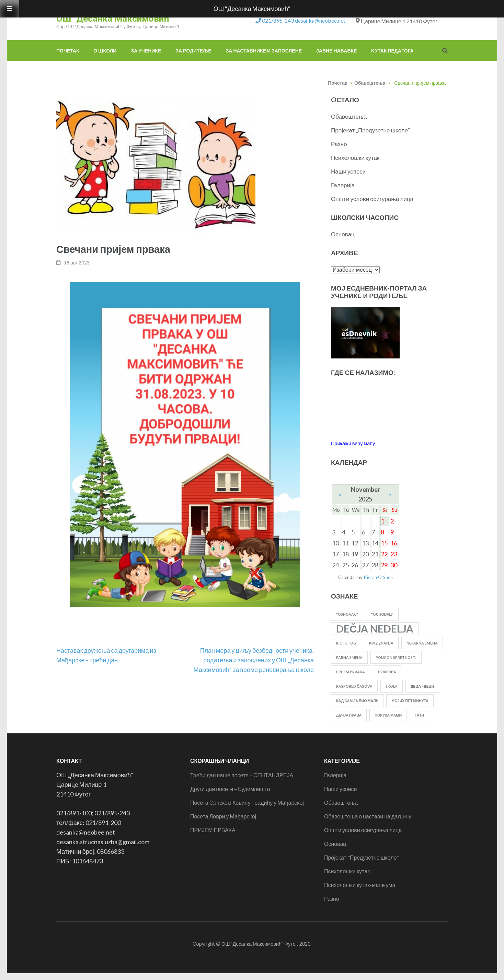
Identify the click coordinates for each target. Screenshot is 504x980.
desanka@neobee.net (320, 20)
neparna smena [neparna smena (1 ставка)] (422, 643)
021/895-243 (278, 20)
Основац (343, 234)
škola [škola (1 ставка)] (392, 686)
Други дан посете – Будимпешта (230, 789)
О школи (105, 51)
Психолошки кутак (355, 158)
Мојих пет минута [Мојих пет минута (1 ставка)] (410, 701)
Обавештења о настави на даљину (368, 816)
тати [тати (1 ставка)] (419, 715)
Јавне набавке (336, 51)
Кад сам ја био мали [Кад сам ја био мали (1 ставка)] (357, 701)
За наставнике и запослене (264, 51)
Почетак (68, 51)
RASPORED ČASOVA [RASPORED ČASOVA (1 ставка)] (354, 686)
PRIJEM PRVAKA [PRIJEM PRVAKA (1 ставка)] (351, 672)
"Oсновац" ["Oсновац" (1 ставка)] (382, 614)
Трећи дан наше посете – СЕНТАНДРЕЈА (242, 775)
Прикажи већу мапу (353, 443)
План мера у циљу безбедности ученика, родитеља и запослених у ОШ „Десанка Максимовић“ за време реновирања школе (254, 660)
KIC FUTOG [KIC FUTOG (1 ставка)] (346, 643)
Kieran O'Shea (378, 577)
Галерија (343, 185)
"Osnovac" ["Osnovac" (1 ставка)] (347, 614)
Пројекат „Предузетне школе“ (371, 130)
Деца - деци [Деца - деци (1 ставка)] (422, 686)
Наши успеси (348, 171)
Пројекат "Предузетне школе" (362, 857)
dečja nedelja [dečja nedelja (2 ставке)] (375, 629)
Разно (339, 144)
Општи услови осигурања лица (372, 199)
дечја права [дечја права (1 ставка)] (349, 715)
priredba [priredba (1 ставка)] (387, 672)
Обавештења (370, 83)
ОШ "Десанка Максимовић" (114, 19)
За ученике (146, 51)
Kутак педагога (392, 51)
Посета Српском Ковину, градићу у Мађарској (247, 802)
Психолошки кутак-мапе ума (360, 885)
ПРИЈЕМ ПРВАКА (213, 830)
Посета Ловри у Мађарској (223, 816)
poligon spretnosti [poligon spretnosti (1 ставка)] (396, 657)
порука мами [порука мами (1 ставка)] (388, 715)
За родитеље (193, 51)
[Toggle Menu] (10, 9)
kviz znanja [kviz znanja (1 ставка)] (381, 643)
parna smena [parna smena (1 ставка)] (349, 657)
